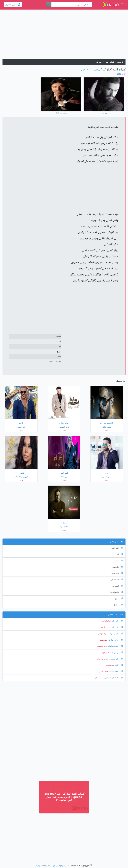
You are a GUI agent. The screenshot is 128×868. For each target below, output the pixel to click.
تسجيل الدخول (13, 5)
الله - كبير (117, 621)
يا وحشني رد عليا (114, 659)
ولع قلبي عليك (115, 592)
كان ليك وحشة (115, 634)
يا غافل (118, 605)
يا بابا (118, 665)
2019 (121, 74)
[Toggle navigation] (122, 4)
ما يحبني (118, 567)
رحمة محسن (104, 671)
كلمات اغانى (110, 62)
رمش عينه (116, 653)
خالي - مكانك (115, 640)
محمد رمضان (102, 646)
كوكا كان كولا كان (114, 678)
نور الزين (97, 70)
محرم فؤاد (106, 653)
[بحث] (49, 5)
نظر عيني (117, 548)
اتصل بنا (48, 866)
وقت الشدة (116, 627)
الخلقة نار (117, 580)
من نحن (56, 866)
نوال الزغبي (106, 621)
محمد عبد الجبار (87, 70)
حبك (119, 561)
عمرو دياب (110, 665)
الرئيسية (120, 62)
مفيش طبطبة (115, 646)
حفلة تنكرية (116, 671)
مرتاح (119, 598)
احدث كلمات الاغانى (115, 615)
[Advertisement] (64, 35)
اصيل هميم (104, 640)
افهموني (118, 586)
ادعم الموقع (65, 866)
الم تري (118, 554)
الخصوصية (40, 866)
